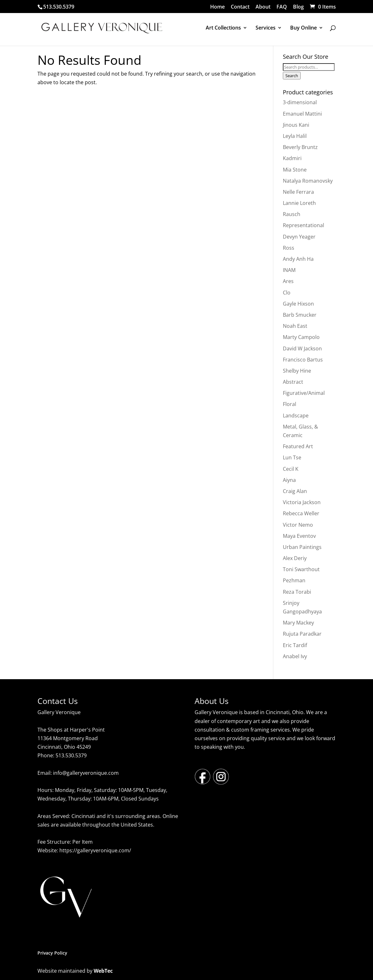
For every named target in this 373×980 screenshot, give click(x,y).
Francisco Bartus (303, 360)
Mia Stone (295, 170)
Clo (287, 293)
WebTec (103, 971)
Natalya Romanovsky (308, 181)
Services (266, 28)
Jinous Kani (296, 125)
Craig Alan (295, 491)
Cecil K (291, 469)
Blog (298, 7)
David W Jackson (302, 348)
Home (217, 7)
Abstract (293, 382)
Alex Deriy (295, 558)
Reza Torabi (297, 592)
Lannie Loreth (299, 203)
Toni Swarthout (301, 569)
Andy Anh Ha (298, 259)
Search (292, 76)
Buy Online (303, 28)
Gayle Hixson (298, 304)
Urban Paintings (302, 547)
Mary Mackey (298, 623)
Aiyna (289, 480)
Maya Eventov (299, 536)
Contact (240, 7)
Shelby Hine (297, 371)
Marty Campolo (301, 337)
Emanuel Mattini (302, 114)
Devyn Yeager (299, 237)
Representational (303, 225)
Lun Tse (292, 457)
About (263, 7)
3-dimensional (300, 102)
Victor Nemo (298, 525)
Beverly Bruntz (300, 147)
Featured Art (298, 446)
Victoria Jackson (302, 502)
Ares (288, 281)
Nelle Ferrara (298, 192)
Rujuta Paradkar (302, 634)
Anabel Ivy (295, 656)
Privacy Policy (52, 953)
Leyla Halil (295, 136)
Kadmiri (292, 158)
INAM (289, 270)
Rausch (292, 214)
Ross (289, 248)
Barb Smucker (300, 315)
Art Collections (223, 28)
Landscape (296, 416)
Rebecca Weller (301, 513)
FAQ (282, 7)
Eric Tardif (295, 645)
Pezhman (294, 580)
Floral (290, 404)
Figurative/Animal (304, 393)
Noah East (295, 326)
